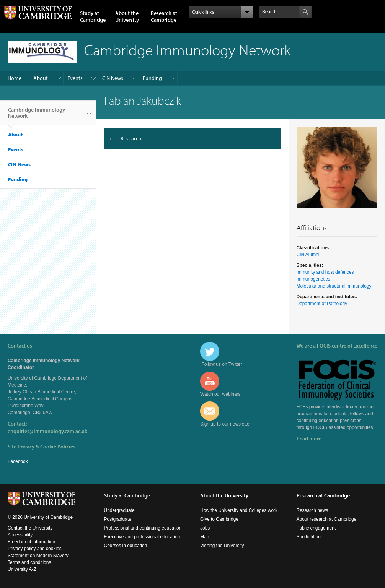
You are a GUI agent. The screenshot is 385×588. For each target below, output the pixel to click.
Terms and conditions (29, 562)
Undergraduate (119, 510)
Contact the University (30, 528)
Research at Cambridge (164, 16)
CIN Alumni (308, 255)
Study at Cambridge (93, 16)
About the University (127, 16)
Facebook (18, 461)
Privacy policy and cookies (35, 549)
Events (75, 78)
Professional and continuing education (143, 528)
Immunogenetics (313, 279)
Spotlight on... (311, 537)
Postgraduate (118, 519)
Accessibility (20, 535)
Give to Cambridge (219, 519)
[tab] (193, 139)
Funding (152, 78)
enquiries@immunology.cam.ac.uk (47, 431)
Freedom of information (31, 542)
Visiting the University (222, 546)
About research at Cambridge (327, 519)
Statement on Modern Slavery (38, 556)
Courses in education (126, 546)
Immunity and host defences (325, 272)
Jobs (205, 528)
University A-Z (22, 569)
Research (131, 138)
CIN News (113, 78)
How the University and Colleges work (239, 510)
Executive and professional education (142, 537)
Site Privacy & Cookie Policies (42, 447)
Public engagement (316, 528)
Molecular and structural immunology (334, 286)
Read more (309, 439)
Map (205, 537)
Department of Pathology (322, 304)
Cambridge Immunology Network (37, 116)
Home (15, 78)
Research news (312, 510)
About (41, 78)
